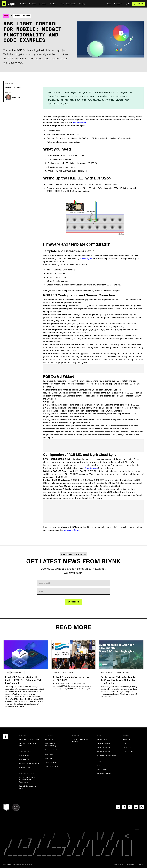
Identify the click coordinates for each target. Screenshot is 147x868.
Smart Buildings (51, 766)
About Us (126, 739)
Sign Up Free (128, 752)
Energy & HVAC (51, 762)
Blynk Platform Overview (29, 739)
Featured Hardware (104, 752)
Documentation (102, 739)
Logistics (49, 754)
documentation (79, 123)
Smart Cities (50, 758)
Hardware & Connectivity (29, 764)
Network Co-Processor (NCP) (28, 787)
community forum (72, 530)
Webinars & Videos (104, 773)
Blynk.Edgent (86, 259)
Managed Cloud (25, 768)
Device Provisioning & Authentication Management (28, 780)
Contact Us (127, 748)
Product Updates (22, 16)
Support (141, 865)
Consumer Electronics (54, 750)
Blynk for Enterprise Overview (79, 740)
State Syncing (91, 468)
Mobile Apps (24, 755)
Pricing (126, 743)
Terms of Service (119, 865)
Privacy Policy (131, 865)
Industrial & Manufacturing (51, 745)
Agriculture (50, 739)
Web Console (24, 759)
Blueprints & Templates (106, 756)
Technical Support (104, 748)
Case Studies (102, 769)
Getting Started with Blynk (28, 745)
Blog (6, 16)
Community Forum (103, 743)
